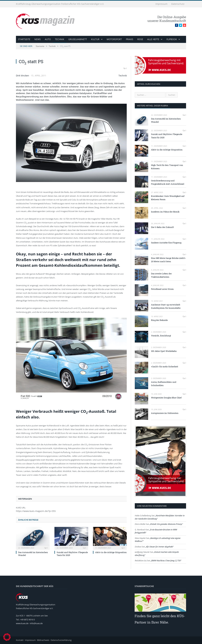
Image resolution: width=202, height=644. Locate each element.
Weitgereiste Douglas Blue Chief (166, 398)
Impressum (161, 4)
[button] (7, 637)
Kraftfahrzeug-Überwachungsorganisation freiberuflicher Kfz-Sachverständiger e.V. (60, 4)
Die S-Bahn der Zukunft (162, 227)
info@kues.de (36, 623)
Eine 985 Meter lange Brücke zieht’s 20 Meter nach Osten (168, 260)
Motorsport (114, 39)
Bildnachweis (43, 640)
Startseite (24, 39)
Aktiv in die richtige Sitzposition (111, 552)
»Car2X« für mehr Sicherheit (165, 367)
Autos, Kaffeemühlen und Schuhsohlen (164, 384)
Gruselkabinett (78, 39)
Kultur (95, 39)
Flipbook (172, 39)
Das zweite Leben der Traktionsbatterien (161, 275)
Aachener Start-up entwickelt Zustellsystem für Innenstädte (166, 306)
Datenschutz (178, 4)
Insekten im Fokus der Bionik (165, 212)
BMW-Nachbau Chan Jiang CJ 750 (166, 561)
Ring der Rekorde (159, 320)
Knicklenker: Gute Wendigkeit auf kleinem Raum (168, 198)
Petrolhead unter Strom (162, 289)
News (38, 39)
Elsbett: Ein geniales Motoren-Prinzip (166, 524)
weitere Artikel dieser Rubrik (153, 106)
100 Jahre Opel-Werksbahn (164, 351)
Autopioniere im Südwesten (165, 413)
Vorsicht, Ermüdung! (161, 336)
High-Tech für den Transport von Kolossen (167, 167)
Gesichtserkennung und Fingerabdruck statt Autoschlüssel (168, 182)
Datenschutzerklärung (61, 640)
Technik (60, 39)
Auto (48, 39)
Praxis (130, 39)
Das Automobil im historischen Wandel (166, 120)
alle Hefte (153, 39)
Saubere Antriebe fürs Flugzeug (166, 243)
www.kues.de (22, 623)
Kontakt (20, 640)
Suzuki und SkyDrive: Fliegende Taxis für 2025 (167, 136)
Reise (140, 39)
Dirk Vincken (22, 76)
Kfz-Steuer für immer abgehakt (159, 547)
